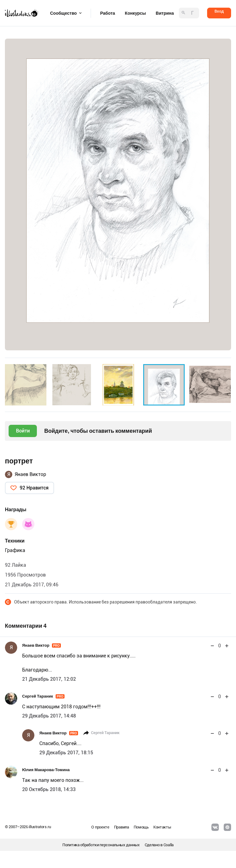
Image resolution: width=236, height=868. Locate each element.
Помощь (141, 827)
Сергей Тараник (43, 696)
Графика (15, 550)
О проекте (100, 827)
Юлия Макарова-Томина (46, 770)
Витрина (165, 13)
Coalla (169, 845)
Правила (122, 827)
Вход (219, 11)
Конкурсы (135, 13)
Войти (23, 431)
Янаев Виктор (30, 474)
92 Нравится (34, 488)
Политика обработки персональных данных (101, 845)
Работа (108, 13)
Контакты (162, 827)
